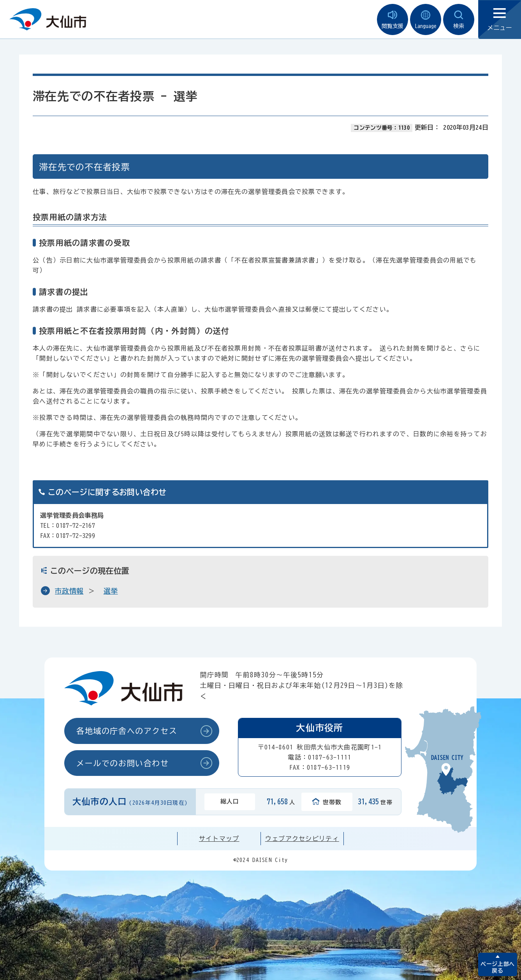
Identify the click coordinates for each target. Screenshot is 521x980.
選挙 (111, 591)
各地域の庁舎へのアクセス (127, 731)
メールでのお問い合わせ (123, 763)
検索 (459, 20)
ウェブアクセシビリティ (302, 839)
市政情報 (69, 591)
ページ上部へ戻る (497, 967)
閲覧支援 (393, 20)
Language (426, 20)
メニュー (500, 20)
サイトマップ (219, 839)
